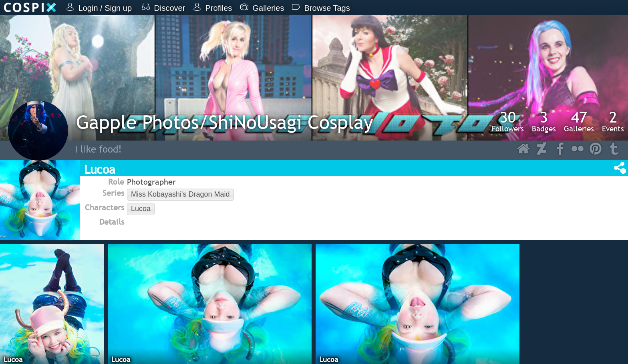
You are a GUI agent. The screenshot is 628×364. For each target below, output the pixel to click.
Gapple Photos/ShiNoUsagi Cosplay (225, 122)
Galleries (579, 121)
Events (613, 121)
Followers (508, 121)
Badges (544, 121)
